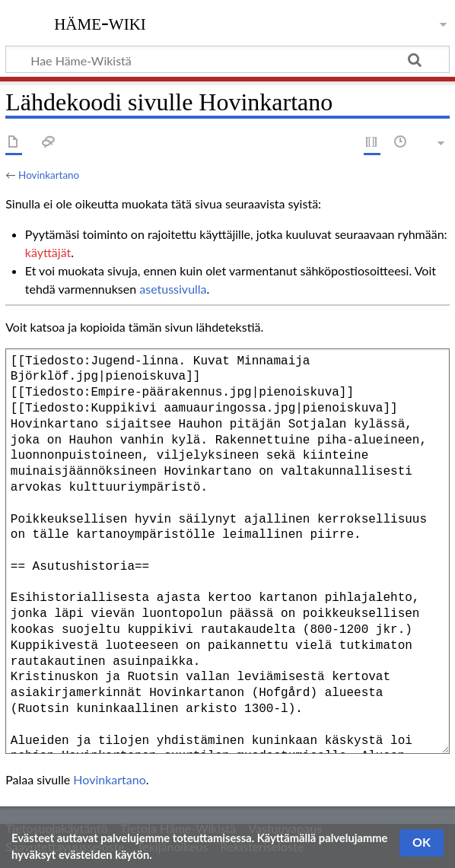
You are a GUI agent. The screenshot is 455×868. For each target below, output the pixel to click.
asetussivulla (173, 289)
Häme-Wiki (100, 22)
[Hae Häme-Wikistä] (228, 59)
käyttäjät (48, 252)
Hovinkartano (49, 175)
